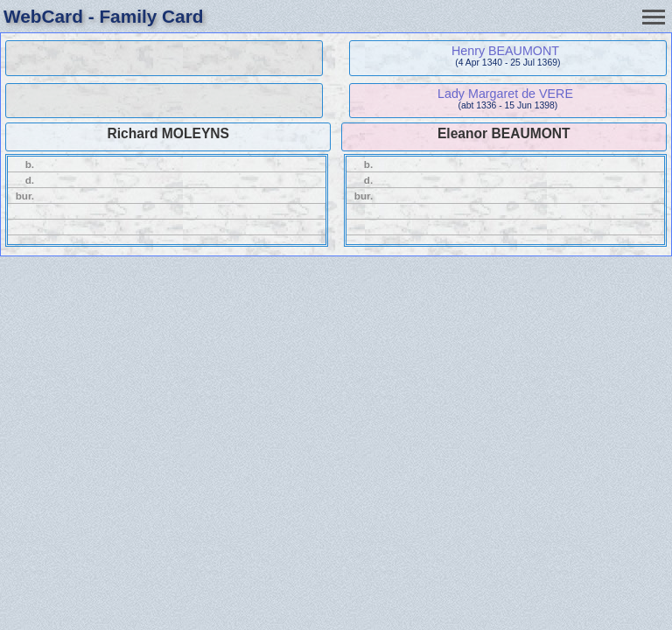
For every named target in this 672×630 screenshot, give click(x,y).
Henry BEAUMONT (505, 51)
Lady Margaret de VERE (505, 94)
